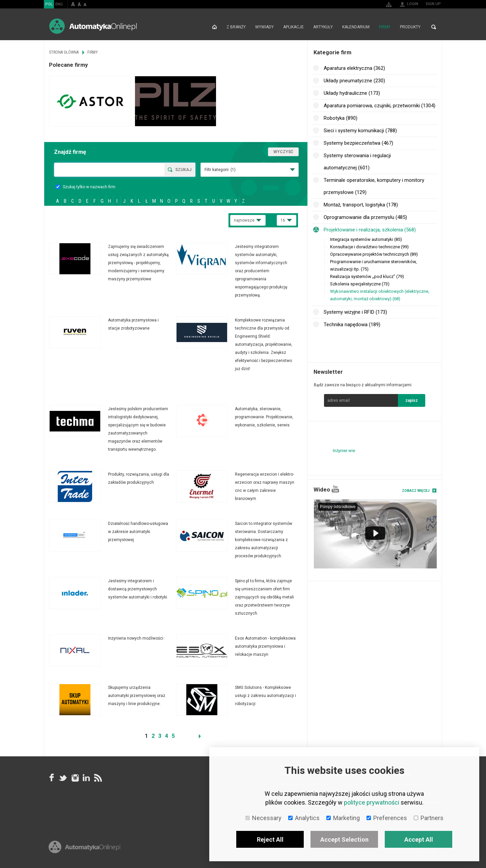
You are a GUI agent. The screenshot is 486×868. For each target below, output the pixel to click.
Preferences (387, 818)
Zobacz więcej (416, 491)
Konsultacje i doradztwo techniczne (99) (369, 247)
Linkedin (86, 778)
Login (413, 4)
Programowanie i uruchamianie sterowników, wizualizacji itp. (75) (373, 265)
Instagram (75, 778)
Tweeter (63, 778)
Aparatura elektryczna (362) (354, 68)
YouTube (335, 489)
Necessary (263, 818)
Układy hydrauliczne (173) (352, 93)
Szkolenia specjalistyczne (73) (360, 284)
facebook (52, 778)
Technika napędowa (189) (352, 325)
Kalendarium (356, 27)
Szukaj (183, 170)
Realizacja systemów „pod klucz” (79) (367, 276)
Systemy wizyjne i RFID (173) (355, 312)
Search (434, 27)
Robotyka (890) (341, 118)
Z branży (236, 27)
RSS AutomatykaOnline (98, 778)
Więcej (112, 263)
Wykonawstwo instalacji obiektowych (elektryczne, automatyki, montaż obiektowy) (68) (380, 295)
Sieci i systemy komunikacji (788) (360, 131)
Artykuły (323, 27)
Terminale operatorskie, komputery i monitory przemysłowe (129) (374, 186)
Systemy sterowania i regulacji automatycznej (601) (357, 162)
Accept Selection (344, 839)
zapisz (412, 400)
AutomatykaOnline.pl (93, 26)
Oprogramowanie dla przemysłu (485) (365, 217)
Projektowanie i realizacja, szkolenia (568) (370, 230)
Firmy (385, 27)
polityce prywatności (372, 802)
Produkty (410, 27)
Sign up (433, 4)
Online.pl (84, 847)
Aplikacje (293, 27)
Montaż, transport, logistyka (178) (361, 205)
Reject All (270, 839)
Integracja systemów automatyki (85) (366, 239)
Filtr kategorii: (220, 170)
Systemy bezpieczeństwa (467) (358, 143)
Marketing (343, 818)
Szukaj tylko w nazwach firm (86, 187)
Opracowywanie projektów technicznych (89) (374, 254)
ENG (59, 4)
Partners (429, 818)
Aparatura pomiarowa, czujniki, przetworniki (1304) (380, 106)
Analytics (304, 818)
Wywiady (264, 27)
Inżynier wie (344, 451)
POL (49, 4)
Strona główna (214, 27)
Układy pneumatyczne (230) (354, 81)
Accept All (419, 839)
